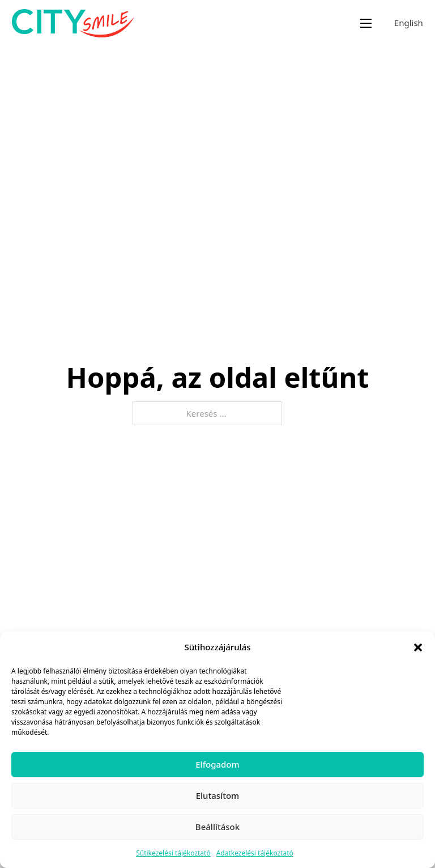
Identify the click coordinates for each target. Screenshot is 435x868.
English (409, 23)
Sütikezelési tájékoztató (173, 853)
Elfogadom (217, 764)
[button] (418, 647)
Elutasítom (218, 795)
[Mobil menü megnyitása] (366, 23)
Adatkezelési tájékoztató (255, 853)
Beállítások (217, 827)
